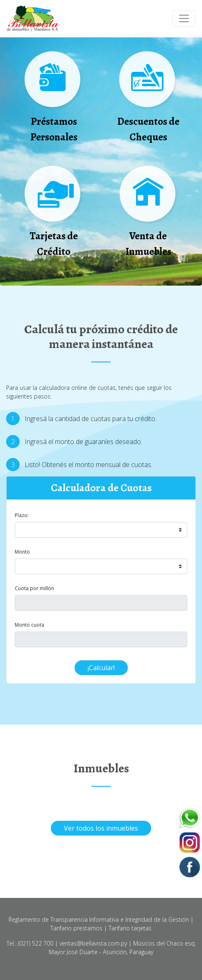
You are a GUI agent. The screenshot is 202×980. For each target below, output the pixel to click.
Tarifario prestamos (76, 928)
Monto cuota (30, 625)
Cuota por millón (34, 588)
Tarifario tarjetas (130, 928)
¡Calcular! (101, 668)
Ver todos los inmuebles (101, 828)
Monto (22, 552)
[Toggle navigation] (184, 18)
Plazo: (22, 515)
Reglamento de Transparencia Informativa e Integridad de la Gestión (99, 919)
